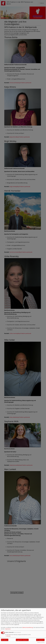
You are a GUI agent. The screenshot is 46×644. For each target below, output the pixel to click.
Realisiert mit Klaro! (41, 642)
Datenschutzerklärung (28, 627)
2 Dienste (8, 636)
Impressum (8, 629)
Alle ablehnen (5, 640)
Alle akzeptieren (40, 640)
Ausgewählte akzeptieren (22, 640)
